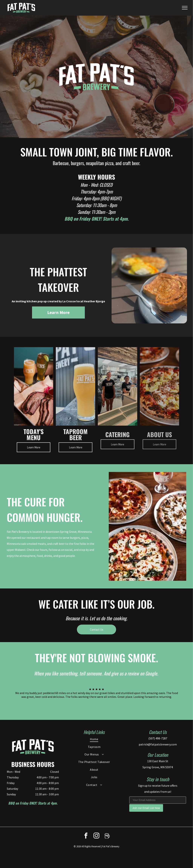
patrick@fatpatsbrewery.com (158, 744)
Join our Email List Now (146, 808)
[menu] (185, 8)
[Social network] (107, 836)
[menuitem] (94, 739)
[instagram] (96, 836)
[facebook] (86, 836)
